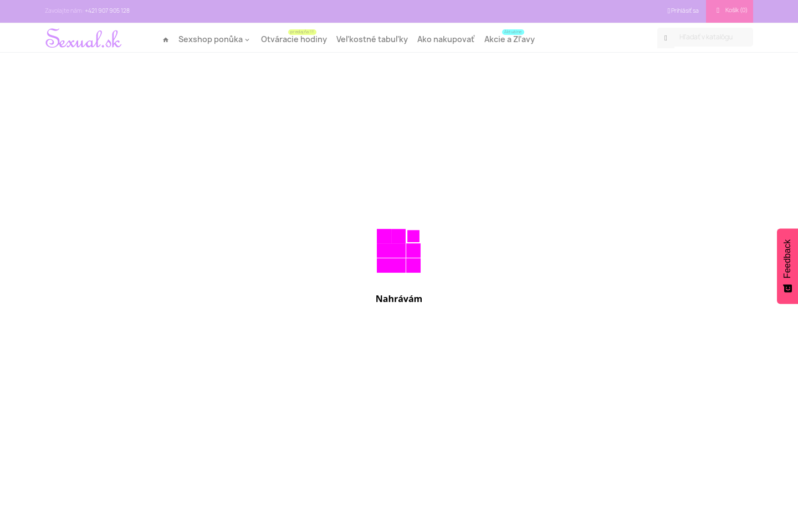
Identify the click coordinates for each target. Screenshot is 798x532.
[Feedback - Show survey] (787, 266)
